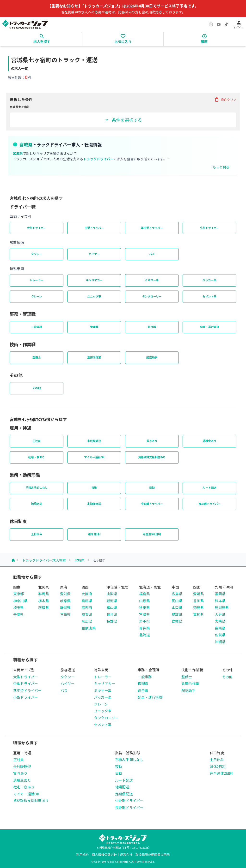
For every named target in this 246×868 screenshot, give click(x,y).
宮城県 (80, 560)
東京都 (18, 594)
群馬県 (43, 594)
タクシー (37, 254)
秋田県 (144, 607)
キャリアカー (94, 280)
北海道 (144, 635)
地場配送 (37, 504)
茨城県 (43, 607)
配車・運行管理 (210, 327)
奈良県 (87, 621)
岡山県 (177, 601)
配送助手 (152, 357)
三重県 (65, 614)
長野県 (112, 621)
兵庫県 (87, 601)
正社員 (37, 441)
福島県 (144, 594)
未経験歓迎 (94, 441)
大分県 (220, 614)
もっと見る (221, 167)
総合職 (152, 327)
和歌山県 (89, 628)
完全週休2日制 (152, 534)
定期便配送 (94, 504)
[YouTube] (219, 24)
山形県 (144, 601)
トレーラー (37, 280)
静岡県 (65, 607)
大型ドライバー (37, 228)
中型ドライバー (94, 228)
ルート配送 (209, 488)
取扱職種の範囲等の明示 (153, 854)
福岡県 (220, 594)
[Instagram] (211, 24)
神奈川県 (20, 601)
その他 (37, 388)
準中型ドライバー (152, 228)
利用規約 (82, 854)
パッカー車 (209, 280)
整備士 (37, 357)
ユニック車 (94, 296)
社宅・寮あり (37, 457)
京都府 (87, 607)
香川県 (198, 601)
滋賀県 (87, 614)
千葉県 (18, 614)
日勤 (152, 488)
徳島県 (198, 607)
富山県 (112, 607)
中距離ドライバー (152, 504)
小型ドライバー (210, 228)
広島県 (177, 594)
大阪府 (87, 594)
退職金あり (209, 441)
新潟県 (112, 601)
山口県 (177, 607)
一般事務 (37, 327)
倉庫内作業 (94, 357)
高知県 (198, 614)
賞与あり (152, 441)
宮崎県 (220, 621)
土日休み (37, 534)
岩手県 (144, 621)
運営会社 (126, 854)
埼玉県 (18, 607)
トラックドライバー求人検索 (44, 560)
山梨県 (112, 594)
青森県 (144, 628)
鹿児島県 (222, 607)
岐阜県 (65, 601)
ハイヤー (94, 254)
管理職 (94, 327)
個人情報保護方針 (104, 854)
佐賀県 (220, 635)
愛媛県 (198, 594)
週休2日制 (94, 534)
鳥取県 (177, 614)
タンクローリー (152, 296)
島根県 (177, 621)
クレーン (37, 296)
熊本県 (220, 601)
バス (152, 254)
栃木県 (43, 601)
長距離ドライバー (209, 504)
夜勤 (94, 488)
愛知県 (65, 594)
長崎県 (220, 628)
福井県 (112, 614)
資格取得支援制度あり (152, 457)
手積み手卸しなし (37, 488)
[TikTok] (226, 24)
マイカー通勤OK (94, 457)
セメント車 (209, 296)
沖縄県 (220, 642)
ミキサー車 (152, 280)
